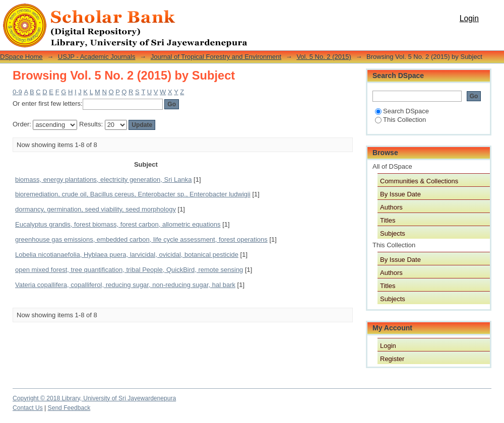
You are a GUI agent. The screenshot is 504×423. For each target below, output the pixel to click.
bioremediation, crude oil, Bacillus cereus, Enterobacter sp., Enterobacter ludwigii (133, 194)
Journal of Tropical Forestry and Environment (216, 57)
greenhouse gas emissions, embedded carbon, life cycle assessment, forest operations (141, 239)
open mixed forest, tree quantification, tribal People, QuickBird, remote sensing (129, 270)
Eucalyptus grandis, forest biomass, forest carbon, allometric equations (118, 224)
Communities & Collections (419, 181)
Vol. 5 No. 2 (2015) (324, 57)
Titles (388, 220)
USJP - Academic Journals (97, 57)
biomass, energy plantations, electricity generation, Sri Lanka (103, 180)
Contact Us (28, 408)
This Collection (400, 120)
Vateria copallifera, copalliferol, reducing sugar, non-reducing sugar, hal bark (125, 285)
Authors (391, 207)
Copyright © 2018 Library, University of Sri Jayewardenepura (94, 398)
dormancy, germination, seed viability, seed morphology (96, 209)
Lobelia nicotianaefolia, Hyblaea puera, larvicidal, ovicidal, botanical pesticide (127, 255)
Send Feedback (69, 408)
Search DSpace (402, 111)
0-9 (17, 92)
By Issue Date (400, 194)
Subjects (393, 233)
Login (469, 18)
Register (392, 359)
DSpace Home (21, 57)
